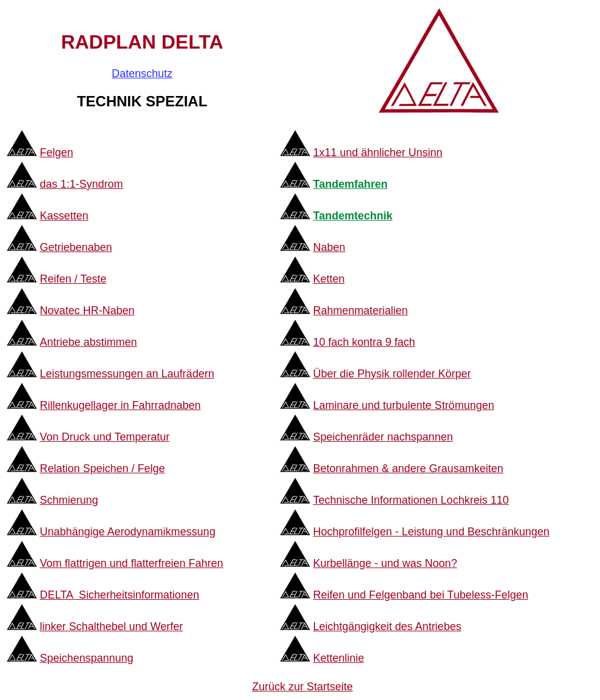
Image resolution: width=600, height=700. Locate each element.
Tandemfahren (350, 184)
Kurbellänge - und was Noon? (385, 563)
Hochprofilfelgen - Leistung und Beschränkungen (431, 532)
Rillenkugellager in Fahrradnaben (120, 405)
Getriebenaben (76, 247)
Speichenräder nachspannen (383, 437)
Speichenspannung (86, 658)
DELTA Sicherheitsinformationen (119, 595)
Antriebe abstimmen (88, 342)
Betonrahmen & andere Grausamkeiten (408, 468)
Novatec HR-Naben (87, 311)
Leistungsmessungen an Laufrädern (127, 374)
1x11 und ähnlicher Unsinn (377, 153)
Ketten (329, 279)
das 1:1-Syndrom (81, 184)
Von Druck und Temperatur (104, 437)
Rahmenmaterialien (360, 311)
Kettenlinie (338, 658)
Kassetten (64, 216)
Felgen (56, 153)
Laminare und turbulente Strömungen (403, 405)
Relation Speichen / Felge (102, 468)
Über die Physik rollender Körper (392, 374)
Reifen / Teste (73, 279)
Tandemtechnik (353, 216)
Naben (329, 247)
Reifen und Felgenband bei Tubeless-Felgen (420, 595)
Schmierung (69, 500)
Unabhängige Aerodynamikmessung (127, 532)
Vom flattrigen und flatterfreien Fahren (131, 563)
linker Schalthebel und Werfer (111, 626)
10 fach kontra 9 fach (364, 342)
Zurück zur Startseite (302, 687)
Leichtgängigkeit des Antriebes (387, 626)
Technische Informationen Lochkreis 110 (411, 500)
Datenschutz (142, 74)
